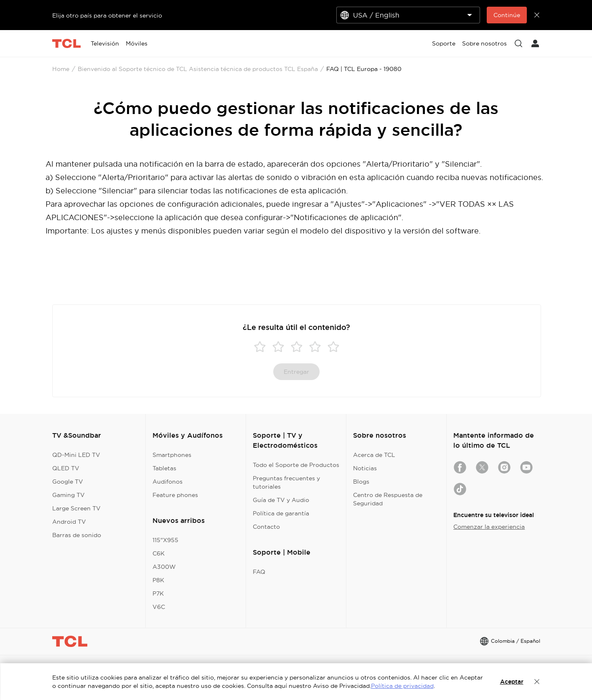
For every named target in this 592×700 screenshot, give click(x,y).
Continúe (507, 15)
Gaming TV (69, 495)
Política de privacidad (402, 686)
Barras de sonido (77, 535)
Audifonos (168, 482)
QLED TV (66, 468)
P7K (158, 593)
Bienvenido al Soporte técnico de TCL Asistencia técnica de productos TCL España (198, 69)
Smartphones (172, 455)
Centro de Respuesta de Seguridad (388, 499)
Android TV (69, 522)
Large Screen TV (76, 508)
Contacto (266, 527)
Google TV (68, 482)
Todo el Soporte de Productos (296, 465)
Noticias (365, 468)
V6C (159, 607)
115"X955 (165, 540)
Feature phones (175, 495)
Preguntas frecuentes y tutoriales (286, 482)
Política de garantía (281, 513)
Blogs (361, 482)
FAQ (259, 572)
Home (61, 69)
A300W (164, 567)
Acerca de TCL (374, 455)
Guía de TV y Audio (281, 500)
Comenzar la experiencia (489, 527)
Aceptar (512, 682)
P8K (158, 580)
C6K (159, 553)
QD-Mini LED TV (76, 455)
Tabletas (164, 468)
